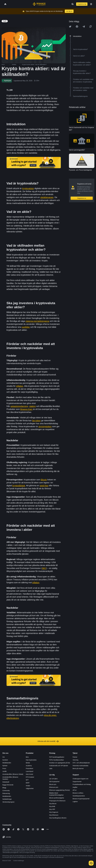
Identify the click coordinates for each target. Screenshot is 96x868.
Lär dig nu (69, 11)
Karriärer (5, 760)
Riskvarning (6, 793)
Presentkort (29, 768)
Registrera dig (82, 4)
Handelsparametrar (79, 796)
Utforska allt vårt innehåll (48, 741)
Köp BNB (52, 806)
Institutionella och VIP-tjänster (59, 766)
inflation (20, 386)
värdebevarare (47, 197)
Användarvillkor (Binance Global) (13, 774)
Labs (51, 768)
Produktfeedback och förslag (82, 784)
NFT (27, 780)
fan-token (36, 421)
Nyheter (5, 766)
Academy (29, 766)
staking (32, 406)
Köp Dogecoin (54, 812)
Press (4, 768)
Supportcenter (77, 782)
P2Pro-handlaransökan (56, 760)
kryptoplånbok (19, 486)
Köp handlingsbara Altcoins (58, 818)
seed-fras (44, 486)
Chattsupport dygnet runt (80, 779)
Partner (75, 757)
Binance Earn (26, 409)
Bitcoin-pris (53, 784)
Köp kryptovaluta (31, 760)
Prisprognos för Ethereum (57, 801)
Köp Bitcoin (53, 804)
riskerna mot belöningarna (37, 321)
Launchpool (29, 771)
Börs (27, 757)
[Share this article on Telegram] (84, 27)
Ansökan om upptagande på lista (60, 763)
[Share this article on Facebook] (77, 27)
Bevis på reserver (78, 768)
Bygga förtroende (8, 785)
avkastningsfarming (19, 406)
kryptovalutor (28, 188)
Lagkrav (75, 802)
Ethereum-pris (54, 787)
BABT (28, 783)
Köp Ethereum (54, 815)
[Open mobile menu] (91, 4)
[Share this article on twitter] (70, 27)
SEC (44, 568)
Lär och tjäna (53, 779)
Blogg (4, 788)
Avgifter (75, 787)
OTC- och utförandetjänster (81, 763)
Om (4, 757)
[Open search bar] (72, 4)
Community (6, 791)
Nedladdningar (7, 799)
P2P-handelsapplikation (57, 757)
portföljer (26, 327)
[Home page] (39, 4)
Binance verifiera (78, 793)
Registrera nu (82, 198)
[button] (91, 4)
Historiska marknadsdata (80, 766)
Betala (28, 763)
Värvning (75, 760)
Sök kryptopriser (54, 782)
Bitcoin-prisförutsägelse (57, 798)
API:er (75, 790)
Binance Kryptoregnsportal (81, 799)
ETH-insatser (30, 777)
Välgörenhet (30, 788)
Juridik (4, 771)
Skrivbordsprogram (8, 802)
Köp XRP (52, 809)
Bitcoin (44, 480)
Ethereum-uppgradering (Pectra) (59, 790)
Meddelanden (7, 763)
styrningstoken (45, 426)
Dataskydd (6, 782)
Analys (28, 786)
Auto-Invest (29, 774)
